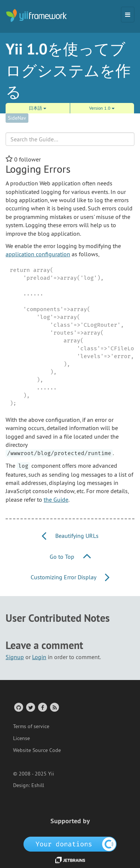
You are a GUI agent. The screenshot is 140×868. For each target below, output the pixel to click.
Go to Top (70, 557)
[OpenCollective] (70, 844)
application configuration (38, 254)
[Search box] (70, 139)
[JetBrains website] (70, 859)
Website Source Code (37, 750)
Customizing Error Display (70, 577)
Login (39, 657)
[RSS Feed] (54, 707)
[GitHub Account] (18, 707)
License (21, 738)
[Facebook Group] (42, 707)
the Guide (56, 499)
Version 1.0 (102, 108)
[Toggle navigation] (128, 15)
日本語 (38, 108)
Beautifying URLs (70, 536)
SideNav (17, 118)
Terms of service (31, 726)
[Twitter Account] (30, 707)
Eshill (38, 785)
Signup (15, 657)
